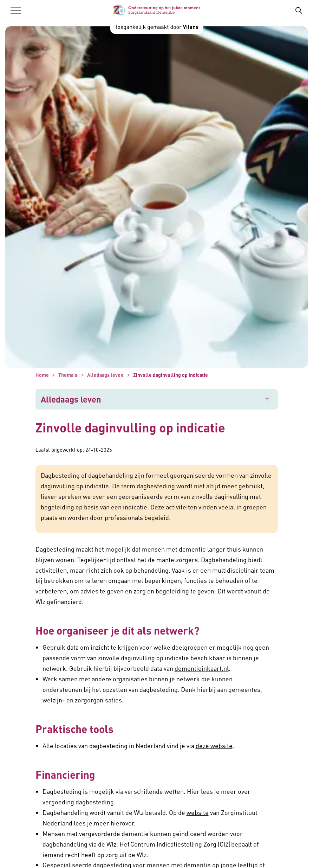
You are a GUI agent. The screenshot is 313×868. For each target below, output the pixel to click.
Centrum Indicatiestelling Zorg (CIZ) (180, 844)
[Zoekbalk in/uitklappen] (299, 11)
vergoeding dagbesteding (78, 802)
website (198, 812)
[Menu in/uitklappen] (16, 11)
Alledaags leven (71, 399)
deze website (214, 745)
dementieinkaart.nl (202, 668)
